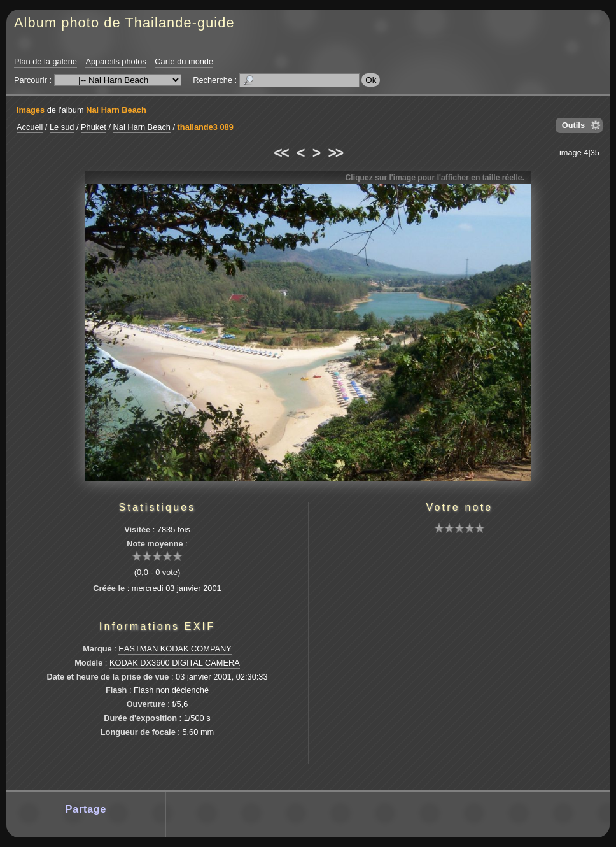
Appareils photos (115, 61)
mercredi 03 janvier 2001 (177, 588)
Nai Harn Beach (116, 110)
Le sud (62, 127)
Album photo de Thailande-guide (124, 23)
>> (335, 153)
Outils (573, 125)
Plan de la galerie (45, 61)
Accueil (30, 127)
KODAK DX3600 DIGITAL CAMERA (175, 663)
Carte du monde (184, 61)
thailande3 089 (206, 127)
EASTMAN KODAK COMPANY (175, 649)
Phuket (94, 127)
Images (31, 110)
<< (281, 153)
